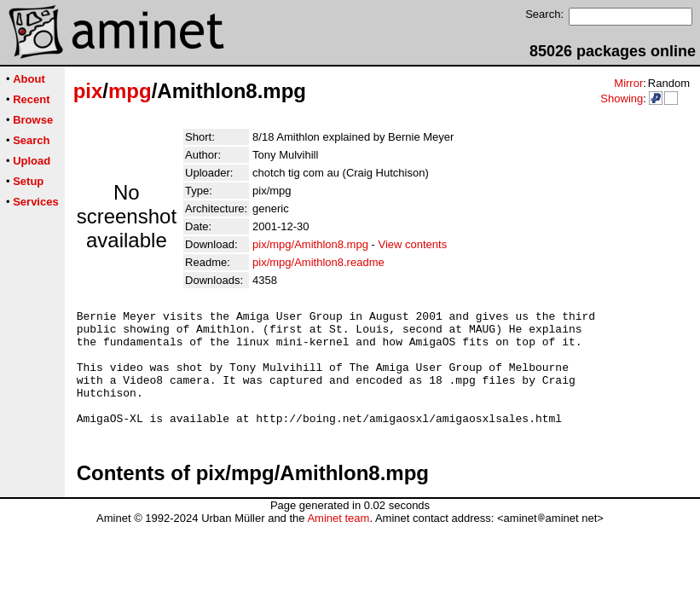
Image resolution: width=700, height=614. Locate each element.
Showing (622, 98)
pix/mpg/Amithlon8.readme (318, 262)
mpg (130, 91)
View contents (412, 244)
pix (88, 91)
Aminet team (338, 541)
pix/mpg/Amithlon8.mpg (310, 244)
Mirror (628, 83)
